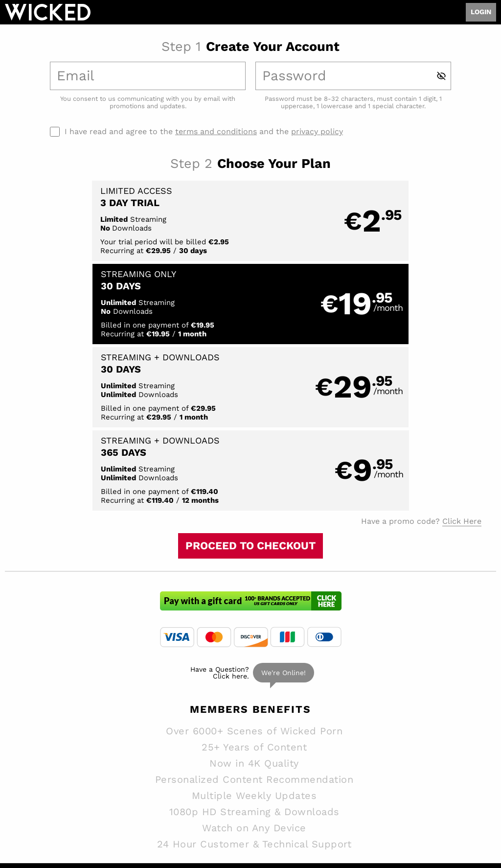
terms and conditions (216, 131)
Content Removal (468, 806)
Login (481, 12)
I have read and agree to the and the (204, 132)
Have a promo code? (421, 356)
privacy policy (317, 131)
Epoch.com (56, 806)
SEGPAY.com (328, 806)
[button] (127, 221)
